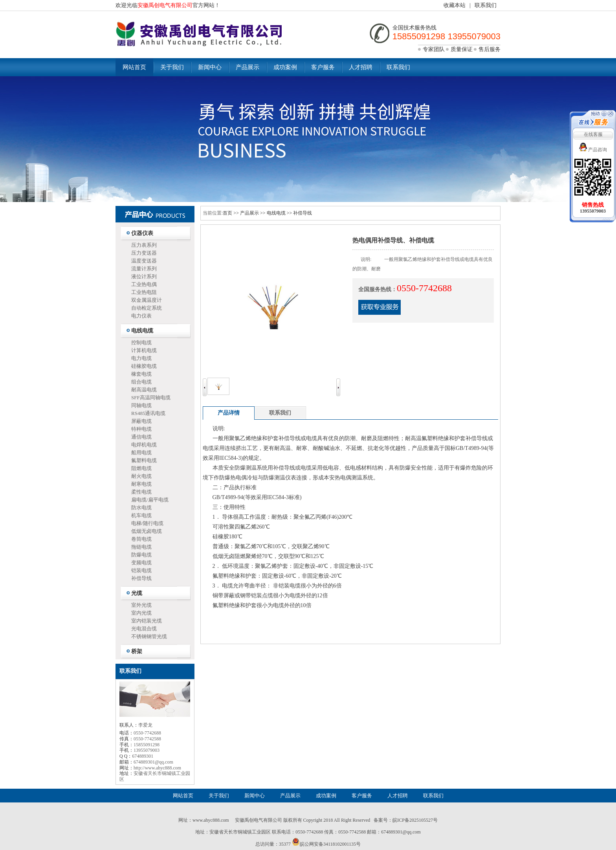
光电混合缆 (144, 629)
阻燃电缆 (141, 468)
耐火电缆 (141, 476)
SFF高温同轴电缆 (151, 397)
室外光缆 (141, 605)
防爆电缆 (141, 555)
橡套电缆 (141, 374)
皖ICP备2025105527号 (415, 820)
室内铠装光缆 (147, 621)
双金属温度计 (147, 300)
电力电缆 (141, 358)
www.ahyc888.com (211, 820)
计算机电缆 (144, 350)
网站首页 (134, 67)
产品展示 (247, 67)
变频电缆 (141, 563)
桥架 (137, 651)
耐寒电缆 (141, 484)
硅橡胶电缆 (144, 366)
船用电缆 (141, 453)
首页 (227, 213)
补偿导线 (141, 578)
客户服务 (323, 67)
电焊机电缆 (144, 445)
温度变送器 (144, 261)
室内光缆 (141, 613)
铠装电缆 (141, 570)
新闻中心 (210, 67)
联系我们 (486, 5)
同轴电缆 (141, 405)
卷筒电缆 (141, 539)
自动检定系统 (147, 308)
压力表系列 (144, 245)
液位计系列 (144, 276)
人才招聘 (361, 67)
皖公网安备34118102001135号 (330, 844)
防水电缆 (141, 508)
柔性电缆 (141, 492)
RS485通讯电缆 (148, 413)
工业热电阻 (144, 292)
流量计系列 (144, 269)
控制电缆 (141, 342)
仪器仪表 (142, 233)
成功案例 (285, 67)
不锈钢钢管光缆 (149, 636)
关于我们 (172, 67)
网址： (185, 820)
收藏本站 (455, 5)
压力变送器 (144, 253)
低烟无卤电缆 (147, 531)
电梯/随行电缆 (147, 523)
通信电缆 (141, 437)
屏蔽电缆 (141, 421)
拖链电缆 (141, 547)
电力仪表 (141, 316)
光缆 (137, 593)
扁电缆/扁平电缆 (150, 500)
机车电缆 (141, 515)
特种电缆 (141, 429)
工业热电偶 (144, 284)
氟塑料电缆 (144, 460)
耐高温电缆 (144, 390)
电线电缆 (142, 331)
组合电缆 (141, 382)
